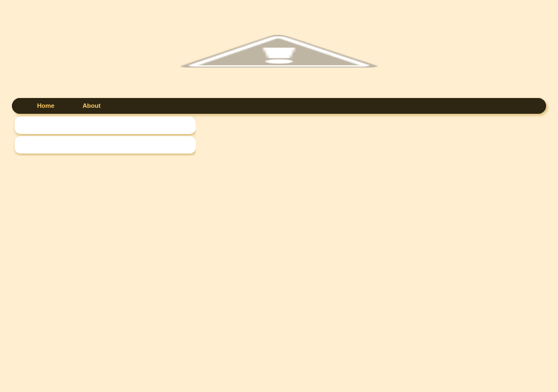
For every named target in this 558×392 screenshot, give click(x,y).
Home (46, 106)
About (91, 106)
